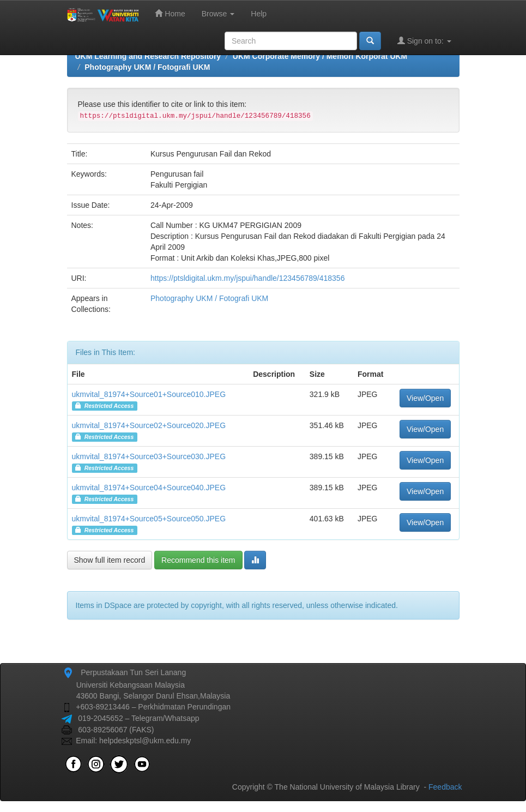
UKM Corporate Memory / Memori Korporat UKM (320, 56)
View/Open (425, 398)
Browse (218, 14)
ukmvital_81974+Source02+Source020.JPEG (149, 425)
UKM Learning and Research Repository (148, 56)
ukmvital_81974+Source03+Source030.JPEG (149, 456)
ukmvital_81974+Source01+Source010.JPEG (149, 394)
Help (259, 14)
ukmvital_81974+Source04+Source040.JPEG (149, 488)
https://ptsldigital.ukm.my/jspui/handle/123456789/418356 (247, 278)
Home (170, 13)
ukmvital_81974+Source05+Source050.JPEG (149, 519)
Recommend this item (198, 560)
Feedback (445, 787)
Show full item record (110, 560)
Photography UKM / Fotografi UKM (147, 67)
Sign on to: (424, 41)
